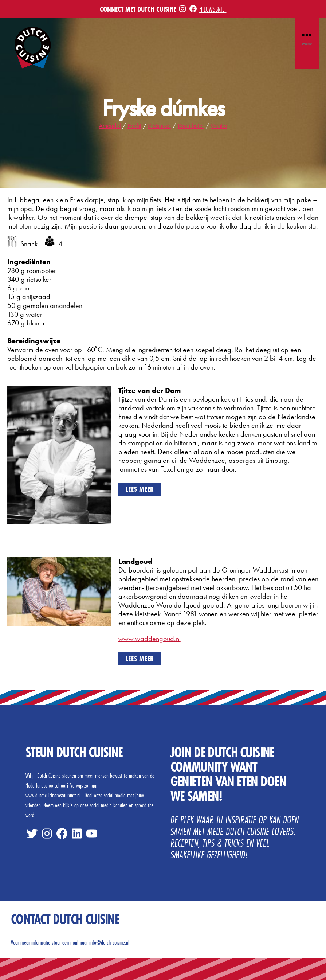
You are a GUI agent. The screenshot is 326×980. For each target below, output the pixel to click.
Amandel (110, 126)
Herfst (134, 126)
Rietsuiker (159, 126)
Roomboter (191, 126)
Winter (219, 126)
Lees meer (140, 489)
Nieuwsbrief (213, 9)
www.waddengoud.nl (150, 639)
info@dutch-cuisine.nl (109, 942)
